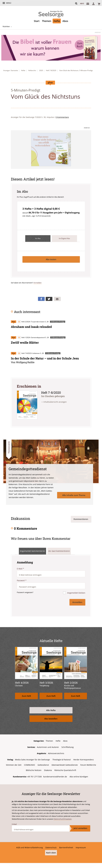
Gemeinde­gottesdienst (28, 468)
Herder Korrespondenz (84, 758)
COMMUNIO (29, 764)
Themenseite (9, 447)
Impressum (81, 846)
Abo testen (51, 259)
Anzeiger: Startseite (11, 70)
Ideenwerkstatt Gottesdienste (65, 764)
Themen (47, 21)
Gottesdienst (43, 764)
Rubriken (6, 26)
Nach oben (51, 851)
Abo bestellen (51, 717)
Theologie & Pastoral (62, 758)
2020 (41, 70)
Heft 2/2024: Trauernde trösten (31, 322)
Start (37, 21)
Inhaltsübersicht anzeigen (55, 402)
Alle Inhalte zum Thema (74, 494)
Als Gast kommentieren (59, 550)
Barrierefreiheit (66, 846)
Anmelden (38, 283)
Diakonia (48, 769)
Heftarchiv (32, 70)
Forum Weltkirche (88, 764)
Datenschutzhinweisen (63, 818)
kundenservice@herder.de (55, 775)
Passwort (22, 580)
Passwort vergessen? (25, 592)
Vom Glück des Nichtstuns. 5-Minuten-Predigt (76, 70)
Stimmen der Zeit (14, 764)
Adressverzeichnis (56, 752)
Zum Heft (26, 695)
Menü (9, 3)
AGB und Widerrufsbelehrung (29, 846)
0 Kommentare (62, 117)
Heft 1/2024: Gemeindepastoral (31, 337)
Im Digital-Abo (64, 239)
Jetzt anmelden (80, 827)
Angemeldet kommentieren (33, 550)
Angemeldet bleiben (76, 592)
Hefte (57, 21)
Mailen (57, 299)
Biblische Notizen (34, 769)
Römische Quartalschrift (65, 769)
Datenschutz (51, 846)
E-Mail (20, 568)
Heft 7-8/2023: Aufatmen (29, 353)
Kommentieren (81, 518)
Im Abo (38, 239)
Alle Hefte (51, 709)
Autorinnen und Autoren (48, 746)
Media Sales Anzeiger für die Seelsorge (32, 758)
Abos (65, 21)
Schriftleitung (68, 746)
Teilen (41, 299)
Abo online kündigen (79, 775)
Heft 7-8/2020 (51, 70)
